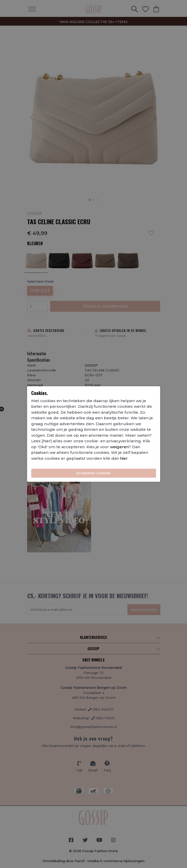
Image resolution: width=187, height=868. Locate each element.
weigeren (119, 447)
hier (124, 458)
